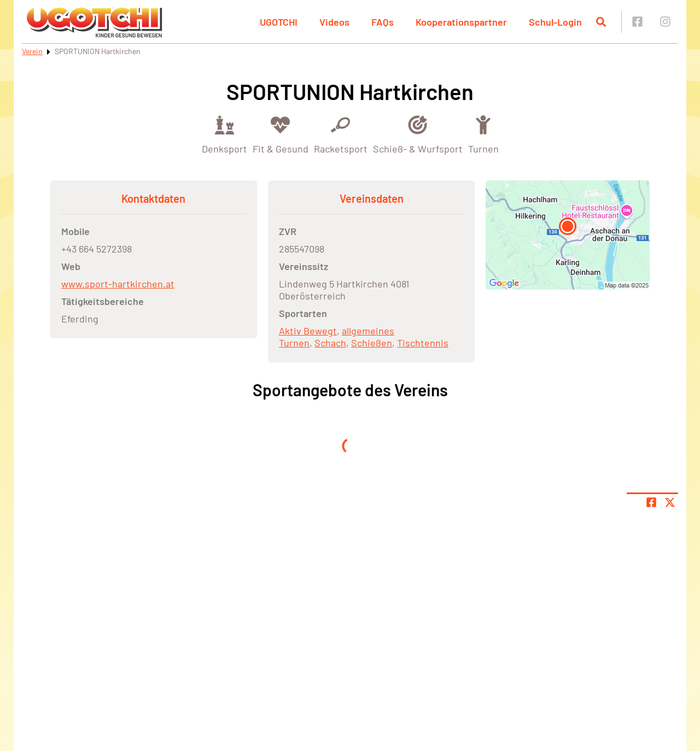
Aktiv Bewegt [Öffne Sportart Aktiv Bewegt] (308, 331)
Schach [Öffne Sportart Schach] (330, 343)
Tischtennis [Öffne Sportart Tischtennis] (423, 343)
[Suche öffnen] (601, 22)
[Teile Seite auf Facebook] (651, 502)
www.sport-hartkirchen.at (118, 284)
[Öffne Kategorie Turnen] (483, 134)
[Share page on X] (670, 502)
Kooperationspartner (461, 22)
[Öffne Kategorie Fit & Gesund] (281, 134)
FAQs (383, 22)
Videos (334, 22)
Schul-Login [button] (555, 22)
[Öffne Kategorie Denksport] (224, 134)
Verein (32, 51)
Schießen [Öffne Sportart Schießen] (372, 343)
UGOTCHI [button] (279, 22)
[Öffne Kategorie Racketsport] (341, 134)
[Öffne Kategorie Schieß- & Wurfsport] (418, 134)
